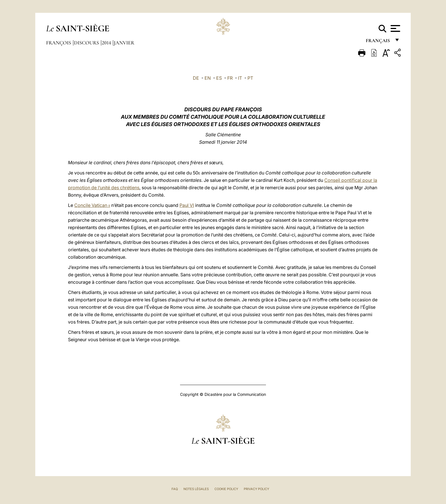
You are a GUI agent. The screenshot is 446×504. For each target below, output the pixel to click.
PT (250, 78)
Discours (87, 43)
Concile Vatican (92, 205)
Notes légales (196, 489)
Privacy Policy (256, 489)
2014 (107, 43)
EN (208, 78)
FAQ (175, 489)
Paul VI (187, 205)
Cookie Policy (226, 489)
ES (219, 78)
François (59, 43)
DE (196, 78)
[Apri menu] (395, 28)
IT (240, 78)
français (378, 42)
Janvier (124, 43)
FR (230, 78)
